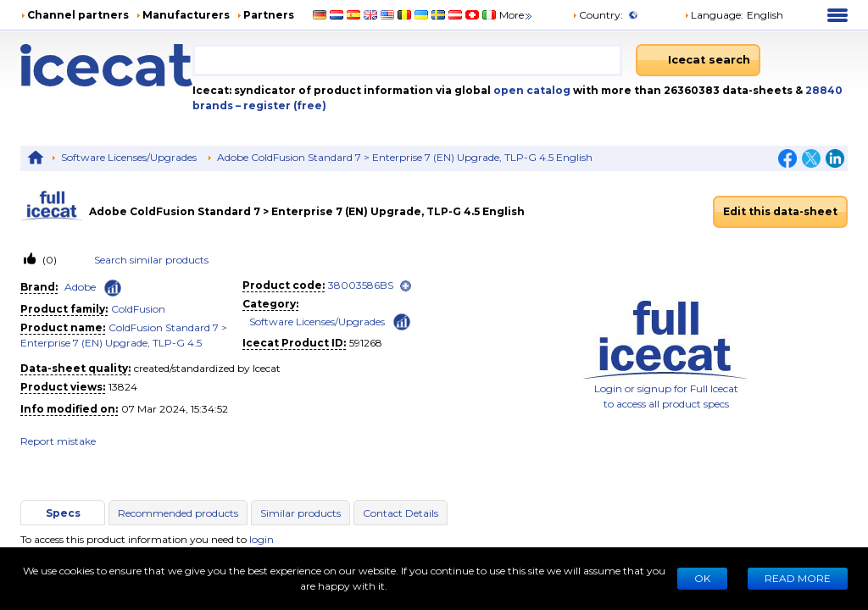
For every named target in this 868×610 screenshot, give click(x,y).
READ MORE (798, 578)
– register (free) (281, 105)
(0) (48, 260)
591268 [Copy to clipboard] (366, 343)
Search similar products (151, 260)
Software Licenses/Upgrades (129, 157)
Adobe (80, 287)
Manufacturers (186, 15)
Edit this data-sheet (780, 211)
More (517, 15)
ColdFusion (138, 309)
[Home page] (106, 65)
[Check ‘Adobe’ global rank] (113, 288)
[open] (406, 286)
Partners (269, 15)
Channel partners (78, 15)
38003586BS (361, 285)
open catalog (531, 90)
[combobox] (407, 60)
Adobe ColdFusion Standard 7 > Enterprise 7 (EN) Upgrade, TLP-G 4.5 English (405, 157)
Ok (702, 578)
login (262, 539)
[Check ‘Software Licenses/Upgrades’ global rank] (402, 321)
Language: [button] (714, 15)
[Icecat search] (698, 60)
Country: (598, 15)
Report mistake (58, 441)
